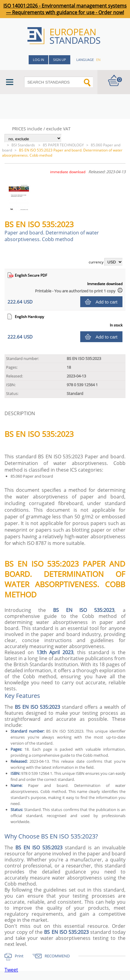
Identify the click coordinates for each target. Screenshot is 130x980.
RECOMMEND (57, 956)
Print (19, 956)
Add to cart (107, 302)
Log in (38, 60)
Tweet (11, 970)
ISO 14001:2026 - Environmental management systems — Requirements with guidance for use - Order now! (65, 9)
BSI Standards (24, 145)
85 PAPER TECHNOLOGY (63, 145)
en (98, 60)
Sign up (60, 60)
